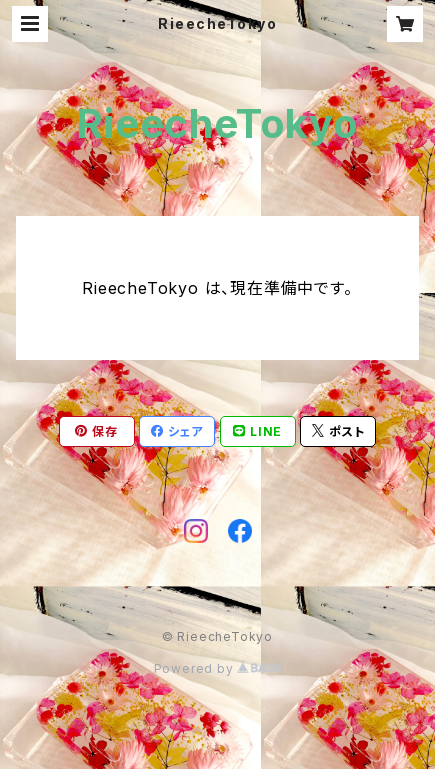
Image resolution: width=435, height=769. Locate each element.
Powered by (218, 668)
